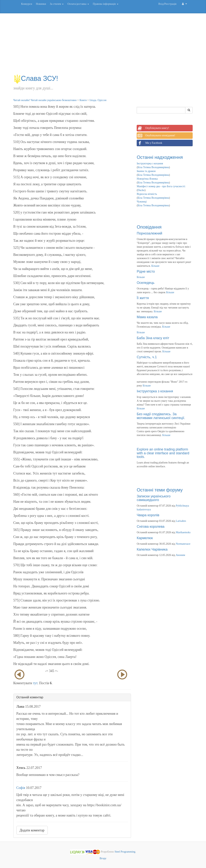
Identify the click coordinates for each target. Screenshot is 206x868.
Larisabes (181, 521)
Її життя (143, 298)
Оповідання (149, 227)
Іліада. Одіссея (98, 100)
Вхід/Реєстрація (167, 4)
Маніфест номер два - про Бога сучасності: (161, 186)
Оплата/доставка (78, 4)
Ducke (141, 190)
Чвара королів (148, 515)
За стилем (57, 4)
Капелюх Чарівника (152, 549)
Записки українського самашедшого (154, 498)
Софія (21, 788)
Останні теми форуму (160, 490)
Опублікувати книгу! (153, 128)
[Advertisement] (103, 46)
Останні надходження (160, 157)
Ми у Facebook (149, 143)
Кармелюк (145, 538)
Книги (83, 100)
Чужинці (142, 202)
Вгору (103, 858)
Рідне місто (146, 271)
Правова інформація (106, 4)
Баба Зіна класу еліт (153, 338)
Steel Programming (125, 852)
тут (35, 683)
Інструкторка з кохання (150, 163)
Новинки (41, 4)
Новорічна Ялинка (147, 179)
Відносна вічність (147, 194)
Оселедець (146, 283)
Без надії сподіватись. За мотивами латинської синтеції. (161, 416)
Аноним (180, 555)
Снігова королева (151, 527)
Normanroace (183, 544)
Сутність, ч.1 (147, 357)
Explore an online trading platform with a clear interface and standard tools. (163, 453)
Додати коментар (32, 830)
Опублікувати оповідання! (156, 136)
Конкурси (27, 4)
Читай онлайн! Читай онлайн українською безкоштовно (45, 100)
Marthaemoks (183, 532)
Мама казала (147, 317)
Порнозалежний (149, 233)
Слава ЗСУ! (36, 78)
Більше (155, 266)
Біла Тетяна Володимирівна (153, 167)
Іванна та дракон (146, 171)
